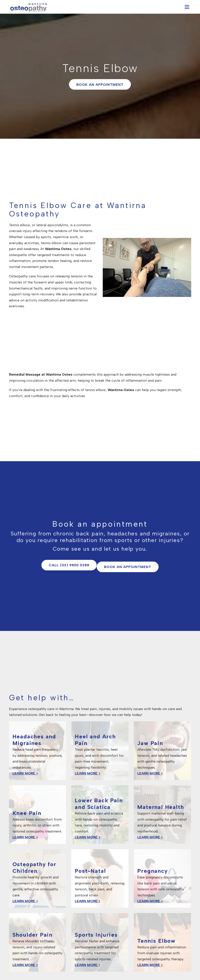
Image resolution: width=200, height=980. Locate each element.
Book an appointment (100, 85)
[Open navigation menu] (187, 7)
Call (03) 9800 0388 (69, 565)
